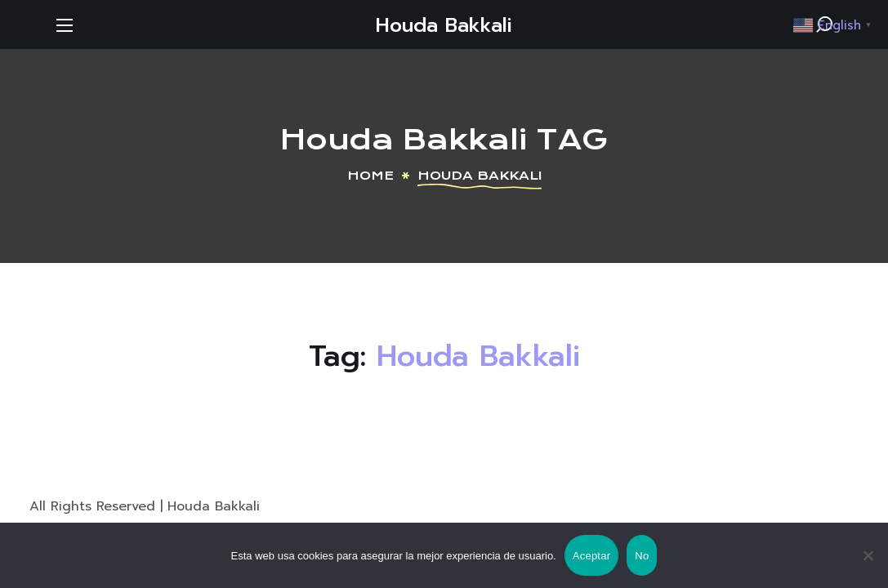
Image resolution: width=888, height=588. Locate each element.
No (642, 556)
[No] (868, 555)
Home (370, 176)
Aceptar (592, 556)
